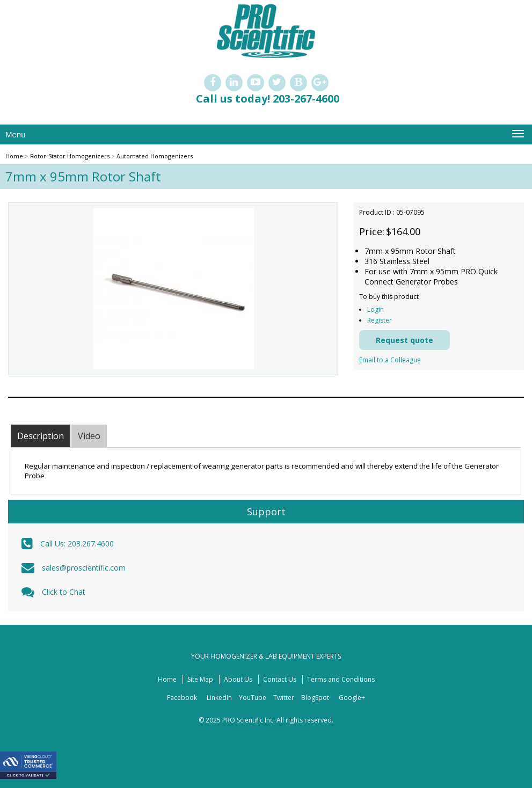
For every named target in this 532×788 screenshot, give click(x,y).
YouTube (253, 698)
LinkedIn (219, 698)
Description (41, 436)
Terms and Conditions (341, 679)
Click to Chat (64, 592)
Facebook (182, 698)
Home (14, 156)
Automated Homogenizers (155, 156)
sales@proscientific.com (84, 568)
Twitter (284, 698)
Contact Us (280, 679)
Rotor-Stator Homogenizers (70, 156)
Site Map (200, 679)
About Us (238, 679)
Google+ (352, 698)
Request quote (405, 340)
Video (89, 436)
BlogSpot (315, 698)
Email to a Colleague (390, 360)
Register (380, 320)
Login (376, 309)
